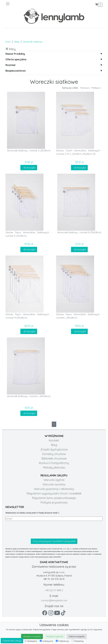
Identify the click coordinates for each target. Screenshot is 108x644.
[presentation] (27, 530)
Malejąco (96, 88)
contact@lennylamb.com (54, 600)
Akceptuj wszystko (32, 636)
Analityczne (46, 641)
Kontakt (54, 440)
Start (8, 42)
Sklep (17, 42)
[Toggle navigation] (30, 4)
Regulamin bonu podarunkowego (54, 498)
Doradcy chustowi (54, 454)
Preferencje (62, 641)
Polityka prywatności (54, 502)
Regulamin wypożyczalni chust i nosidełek (54, 493)
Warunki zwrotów (54, 484)
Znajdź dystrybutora (54, 449)
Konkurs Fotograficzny (54, 463)
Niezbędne (31, 641)
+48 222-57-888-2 (54, 590)
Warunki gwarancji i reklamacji (54, 489)
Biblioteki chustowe (54, 458)
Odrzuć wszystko (77, 636)
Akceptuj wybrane (55, 636)
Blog (54, 445)
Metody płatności (54, 467)
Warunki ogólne (54, 480)
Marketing (78, 641)
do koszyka (29, 168)
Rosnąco (85, 88)
